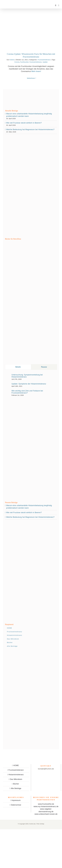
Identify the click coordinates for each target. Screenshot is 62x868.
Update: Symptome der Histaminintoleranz (29, 384)
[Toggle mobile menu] (59, 5)
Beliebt (18, 367)
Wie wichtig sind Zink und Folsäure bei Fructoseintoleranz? (27, 392)
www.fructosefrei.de (46, 804)
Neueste (44, 367)
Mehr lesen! (36, 71)
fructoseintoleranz (36, 62)
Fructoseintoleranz (44, 60)
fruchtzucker (24, 62)
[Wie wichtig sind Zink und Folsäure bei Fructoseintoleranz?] (8, 392)
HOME (16, 765)
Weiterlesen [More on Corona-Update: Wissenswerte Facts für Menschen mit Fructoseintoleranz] (31, 78)
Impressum (16, 800)
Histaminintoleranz (16, 775)
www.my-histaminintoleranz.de (46, 806)
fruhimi (12, 60)
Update (45, 62)
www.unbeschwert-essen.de (46, 814)
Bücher (16, 784)
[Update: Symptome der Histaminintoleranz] (8, 385)
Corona (17, 62)
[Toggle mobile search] (56, 5)
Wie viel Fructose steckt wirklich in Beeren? (24, 123)
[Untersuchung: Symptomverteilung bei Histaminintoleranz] (8, 376)
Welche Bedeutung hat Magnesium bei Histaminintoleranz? (30, 129)
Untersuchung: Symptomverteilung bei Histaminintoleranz (27, 376)
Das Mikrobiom (16, 779)
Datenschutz (16, 805)
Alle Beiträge (16, 788)
